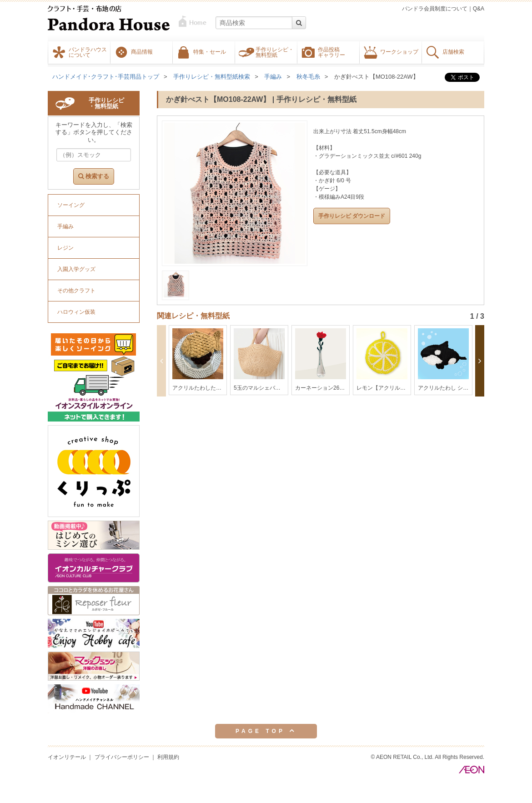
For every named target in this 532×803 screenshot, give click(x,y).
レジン (65, 248)
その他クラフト (76, 291)
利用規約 (168, 757)
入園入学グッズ (76, 269)
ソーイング (71, 205)
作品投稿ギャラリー (331, 52)
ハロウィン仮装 (76, 312)
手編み (273, 77)
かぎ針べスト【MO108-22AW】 (376, 77)
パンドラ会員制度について (435, 9)
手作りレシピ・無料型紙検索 (212, 77)
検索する (94, 176)
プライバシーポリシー (122, 757)
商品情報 (142, 51)
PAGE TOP (266, 731)
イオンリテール (67, 757)
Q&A (479, 9)
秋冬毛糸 (308, 77)
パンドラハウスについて (88, 52)
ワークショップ (399, 51)
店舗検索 (453, 51)
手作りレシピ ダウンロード (352, 216)
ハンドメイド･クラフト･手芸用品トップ (106, 77)
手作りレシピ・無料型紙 (275, 52)
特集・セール (210, 51)
